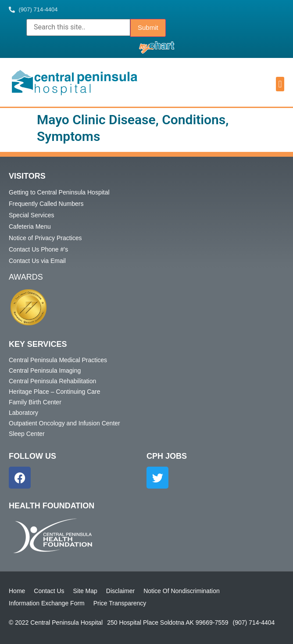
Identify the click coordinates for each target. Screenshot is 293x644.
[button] (280, 84)
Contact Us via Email (37, 261)
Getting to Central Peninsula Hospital (59, 192)
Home (17, 591)
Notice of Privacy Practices (45, 238)
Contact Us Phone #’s (38, 249)
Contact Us (49, 591)
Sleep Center (27, 434)
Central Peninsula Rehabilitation (52, 381)
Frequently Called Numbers (46, 204)
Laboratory (23, 413)
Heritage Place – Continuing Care (55, 392)
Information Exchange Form (47, 603)
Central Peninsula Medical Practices (58, 360)
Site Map (85, 591)
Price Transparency (120, 603)
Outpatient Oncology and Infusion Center (64, 423)
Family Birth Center (35, 402)
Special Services (32, 215)
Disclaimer (120, 591)
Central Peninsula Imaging (45, 371)
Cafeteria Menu (30, 227)
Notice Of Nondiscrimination (182, 591)
